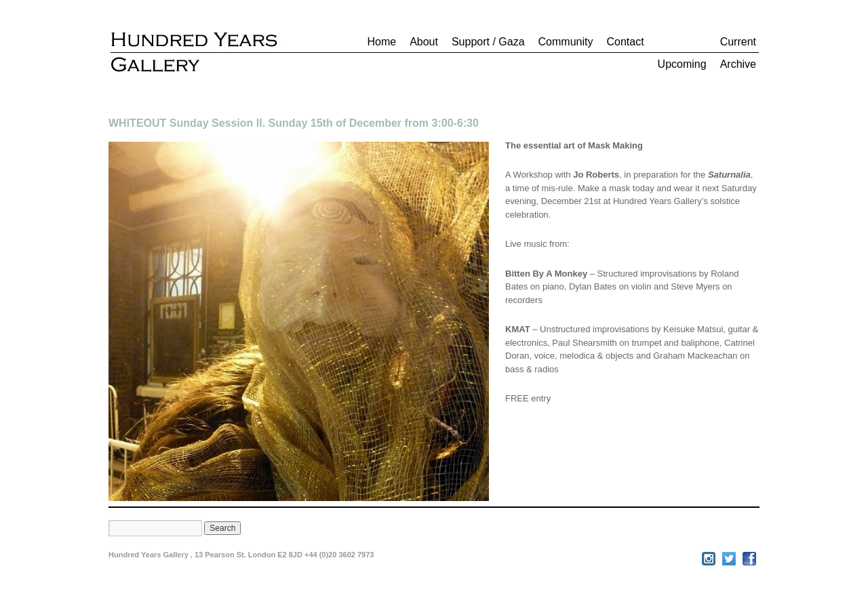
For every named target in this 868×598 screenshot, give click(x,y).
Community (566, 42)
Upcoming (682, 64)
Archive (738, 64)
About (424, 42)
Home (381, 42)
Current (738, 42)
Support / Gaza (488, 42)
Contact (625, 42)
